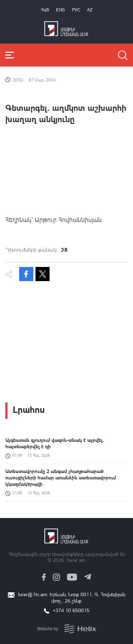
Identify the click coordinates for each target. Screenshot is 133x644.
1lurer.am (75, 560)
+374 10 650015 (71, 610)
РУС (76, 10)
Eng (60, 10)
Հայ (45, 10)
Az (90, 10)
